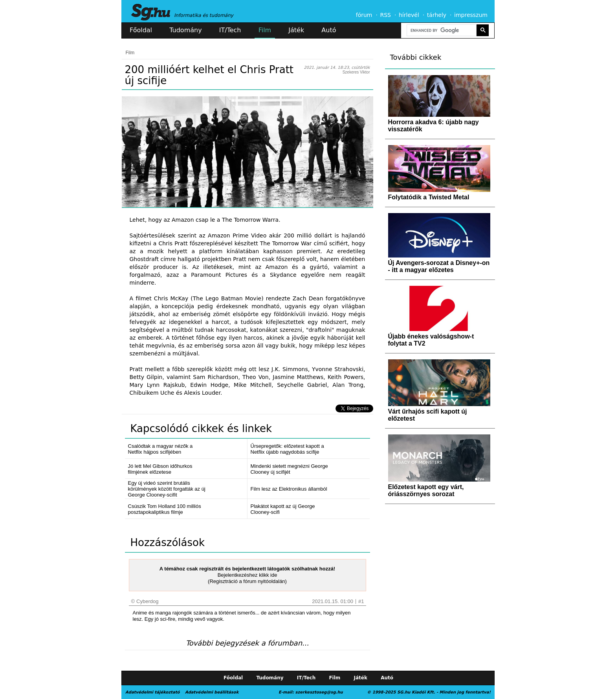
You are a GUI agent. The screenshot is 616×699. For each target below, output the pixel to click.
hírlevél (409, 15)
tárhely (437, 15)
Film (265, 30)
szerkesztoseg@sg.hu (319, 692)
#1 (361, 601)
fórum (364, 15)
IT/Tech (230, 30)
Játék (296, 30)
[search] (441, 30)
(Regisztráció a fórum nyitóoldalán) (247, 581)
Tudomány (185, 30)
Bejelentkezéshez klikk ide (247, 575)
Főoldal (141, 30)
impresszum (471, 15)
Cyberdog (147, 601)
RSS (385, 15)
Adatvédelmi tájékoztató (152, 692)
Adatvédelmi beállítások (212, 692)
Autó (329, 30)
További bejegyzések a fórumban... (247, 643)
